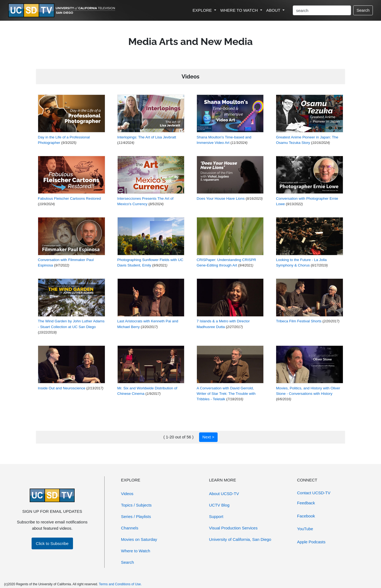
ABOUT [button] (274, 10)
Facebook (306, 516)
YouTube (305, 529)
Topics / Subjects (136, 505)
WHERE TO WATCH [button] (240, 10)
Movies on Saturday (139, 539)
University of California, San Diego (240, 539)
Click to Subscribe (52, 543)
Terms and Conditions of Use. (120, 584)
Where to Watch (135, 551)
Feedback (306, 503)
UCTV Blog (219, 505)
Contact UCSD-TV (314, 493)
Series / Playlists (136, 516)
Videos (127, 494)
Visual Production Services (233, 528)
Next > (208, 437)
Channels (129, 528)
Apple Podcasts (311, 542)
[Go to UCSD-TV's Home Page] (63, 10)
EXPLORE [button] (203, 10)
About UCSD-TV (224, 494)
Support (216, 516)
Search (363, 10)
